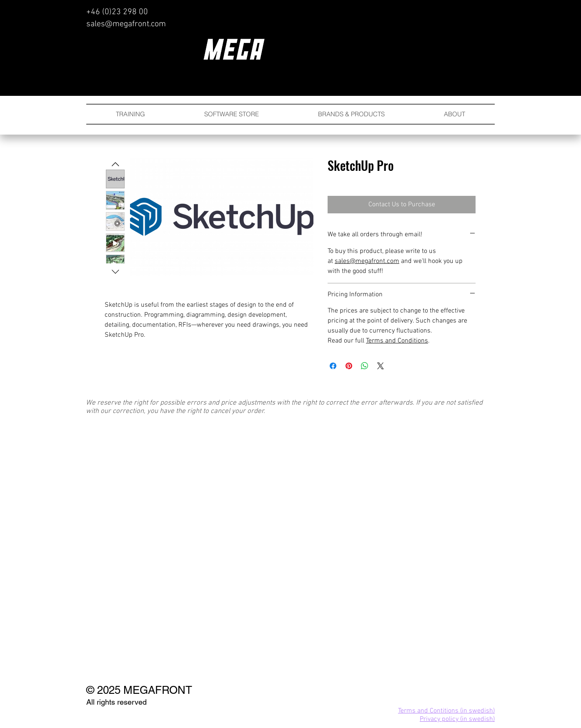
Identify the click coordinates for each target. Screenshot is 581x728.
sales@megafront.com (126, 24)
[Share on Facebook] (333, 366)
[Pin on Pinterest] (349, 366)
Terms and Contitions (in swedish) (446, 711)
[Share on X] (381, 366)
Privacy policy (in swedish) (457, 719)
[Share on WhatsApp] (365, 366)
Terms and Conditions (397, 341)
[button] (351, 114)
